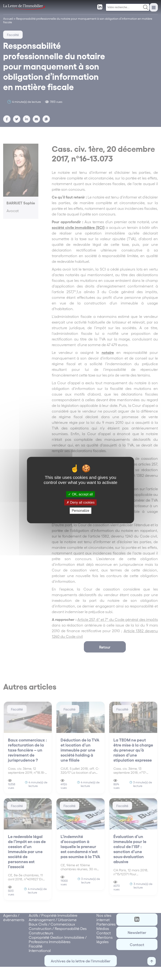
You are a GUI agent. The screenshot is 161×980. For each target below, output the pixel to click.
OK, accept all (80, 494)
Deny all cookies (80, 502)
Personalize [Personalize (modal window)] (80, 511)
